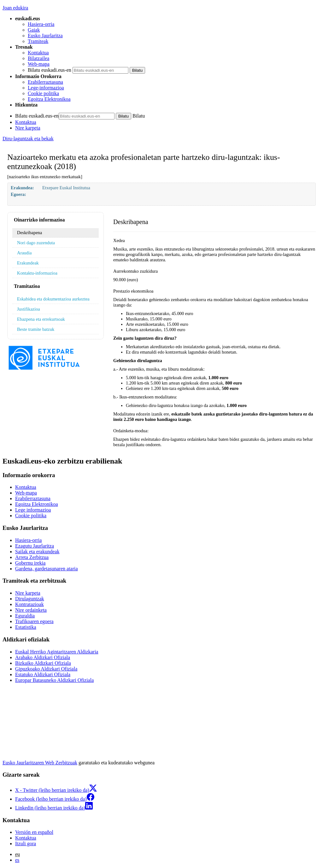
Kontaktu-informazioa (37, 273)
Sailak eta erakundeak (37, 552)
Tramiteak (38, 41)
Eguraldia (25, 616)
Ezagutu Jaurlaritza (35, 546)
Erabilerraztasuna (45, 82)
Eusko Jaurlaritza (45, 36)
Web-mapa (39, 64)
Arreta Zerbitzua (32, 557)
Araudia (24, 253)
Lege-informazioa (46, 88)
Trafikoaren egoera (34, 621)
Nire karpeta (28, 128)
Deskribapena (29, 233)
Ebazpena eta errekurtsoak (41, 319)
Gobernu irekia (30, 563)
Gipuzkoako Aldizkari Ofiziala (46, 669)
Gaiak (34, 30)
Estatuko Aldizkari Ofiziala (43, 674)
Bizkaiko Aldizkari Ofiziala (43, 663)
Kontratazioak (29, 604)
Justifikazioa (29, 309)
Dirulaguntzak (30, 599)
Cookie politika (43, 93)
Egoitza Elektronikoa (49, 99)
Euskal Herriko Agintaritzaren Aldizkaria (57, 652)
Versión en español (34, 832)
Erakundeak (28, 263)
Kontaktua (38, 53)
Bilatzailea (38, 58)
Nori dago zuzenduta (36, 243)
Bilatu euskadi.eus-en (50, 70)
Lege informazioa (33, 510)
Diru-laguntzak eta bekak (28, 139)
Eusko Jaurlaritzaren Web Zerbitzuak (40, 763)
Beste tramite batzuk (36, 329)
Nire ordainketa (31, 610)
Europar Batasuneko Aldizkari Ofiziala (54, 680)
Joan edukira (15, 8)
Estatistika (26, 627)
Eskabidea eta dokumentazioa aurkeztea (53, 299)
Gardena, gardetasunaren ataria (47, 569)
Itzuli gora (26, 844)
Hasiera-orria (41, 24)
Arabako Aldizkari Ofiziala (43, 657)
